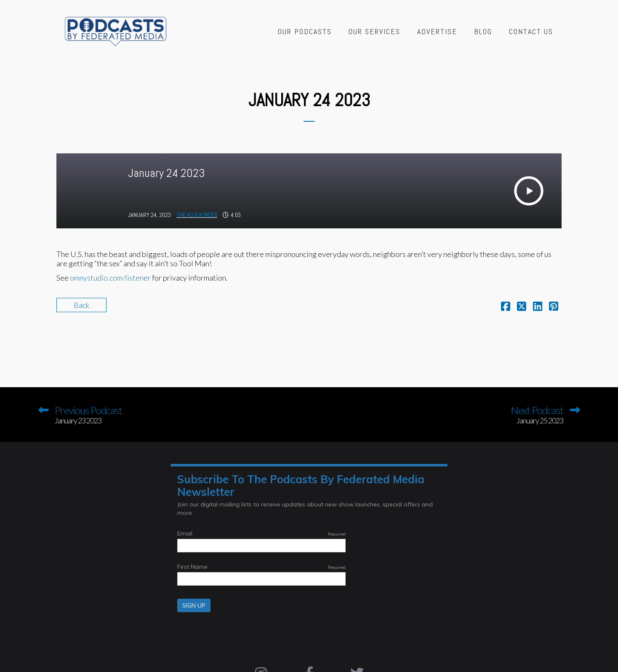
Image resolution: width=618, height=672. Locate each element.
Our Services (374, 31)
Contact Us (531, 31)
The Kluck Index (197, 215)
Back (81, 305)
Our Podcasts (305, 31)
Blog (483, 31)
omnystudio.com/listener (110, 278)
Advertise (437, 31)
